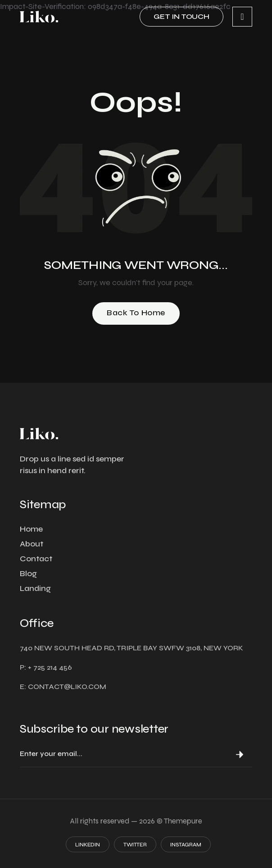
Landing (35, 588)
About (32, 544)
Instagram (186, 845)
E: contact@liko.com (63, 687)
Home (31, 529)
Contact (36, 559)
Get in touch (181, 16)
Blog (28, 573)
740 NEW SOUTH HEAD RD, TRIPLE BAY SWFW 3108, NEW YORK (131, 648)
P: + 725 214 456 (46, 667)
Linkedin (88, 845)
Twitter (135, 845)
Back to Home (136, 313)
